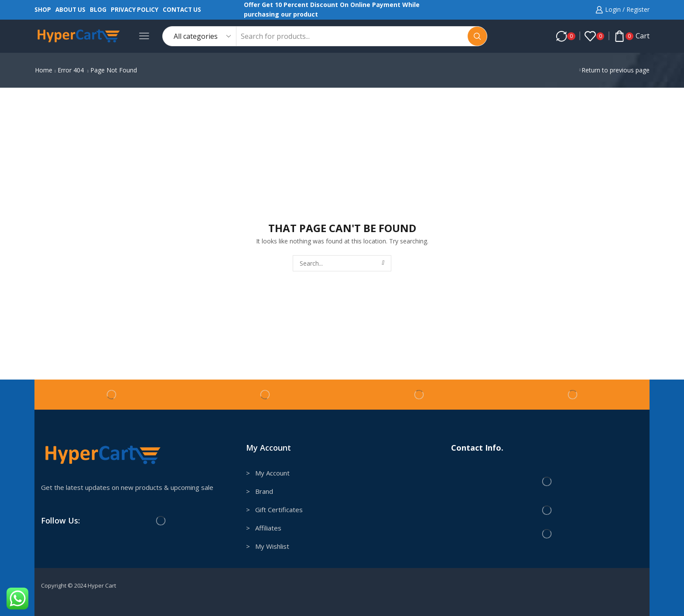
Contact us (182, 10)
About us (70, 10)
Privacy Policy (135, 10)
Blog (98, 10)
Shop (43, 10)
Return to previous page (616, 70)
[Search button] (477, 36)
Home (44, 70)
